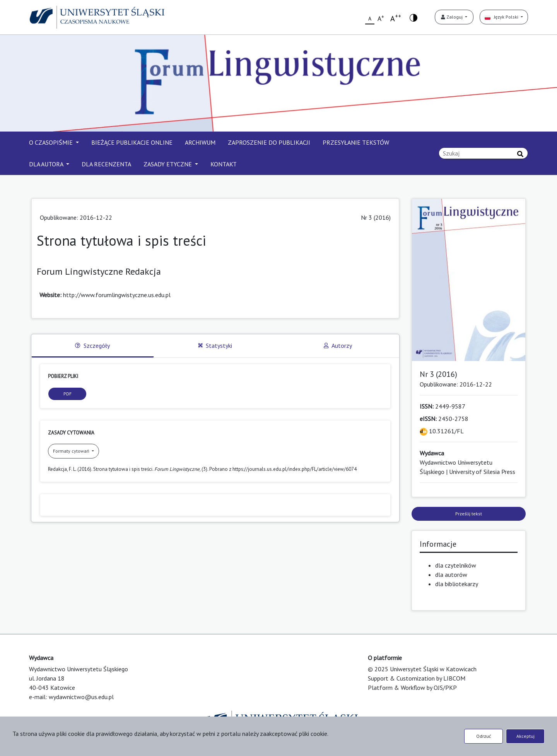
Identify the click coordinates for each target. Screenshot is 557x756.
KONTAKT (224, 164)
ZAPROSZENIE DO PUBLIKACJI (269, 142)
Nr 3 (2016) (376, 217)
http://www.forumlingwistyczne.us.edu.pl (117, 295)
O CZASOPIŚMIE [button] (52, 142)
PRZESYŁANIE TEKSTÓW (356, 142)
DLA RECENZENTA (106, 164)
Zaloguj (452, 17)
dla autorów (451, 575)
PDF (67, 394)
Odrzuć (484, 736)
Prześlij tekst (469, 514)
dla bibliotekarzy (457, 584)
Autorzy (338, 346)
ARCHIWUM (200, 142)
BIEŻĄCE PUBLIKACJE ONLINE (132, 142)
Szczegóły (92, 346)
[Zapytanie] (483, 153)
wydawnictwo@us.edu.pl (81, 697)
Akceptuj (525, 736)
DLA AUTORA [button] (47, 164)
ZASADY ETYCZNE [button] (168, 164)
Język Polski (502, 17)
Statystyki (215, 346)
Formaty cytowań (72, 451)
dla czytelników (456, 565)
